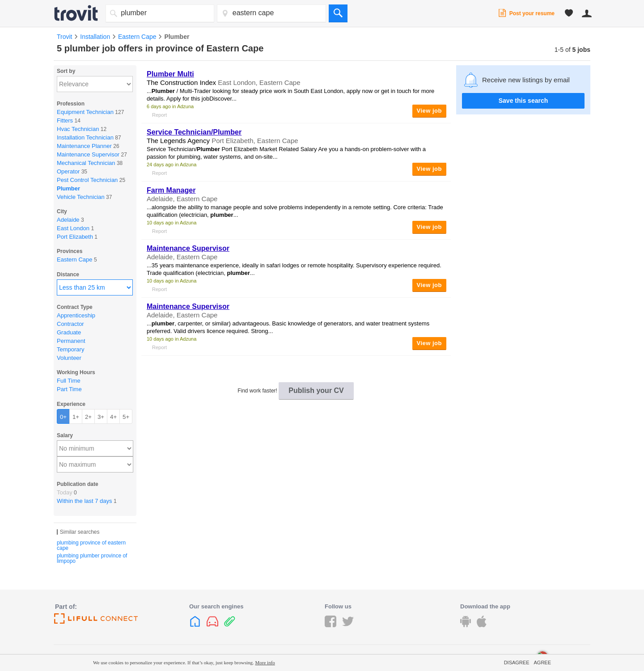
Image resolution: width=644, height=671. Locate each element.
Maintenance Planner (84, 146)
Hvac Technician (78, 129)
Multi (170, 74)
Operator (68, 171)
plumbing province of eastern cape (91, 545)
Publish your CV (316, 390)
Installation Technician (85, 137)
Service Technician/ (194, 132)
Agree (542, 663)
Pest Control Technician (87, 180)
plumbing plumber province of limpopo (92, 558)
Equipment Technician (85, 112)
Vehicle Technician (81, 197)
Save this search (523, 101)
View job (430, 111)
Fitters (65, 120)
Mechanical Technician (86, 163)
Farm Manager (171, 190)
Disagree (517, 663)
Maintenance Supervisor (88, 154)
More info (265, 663)
